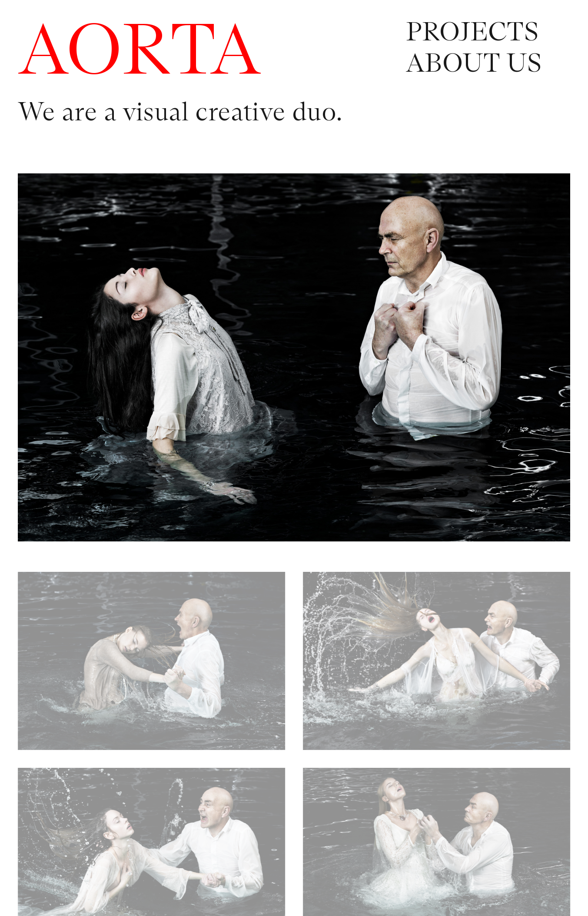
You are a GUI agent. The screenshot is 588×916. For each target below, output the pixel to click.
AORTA (140, 53)
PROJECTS (472, 33)
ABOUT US (474, 64)
